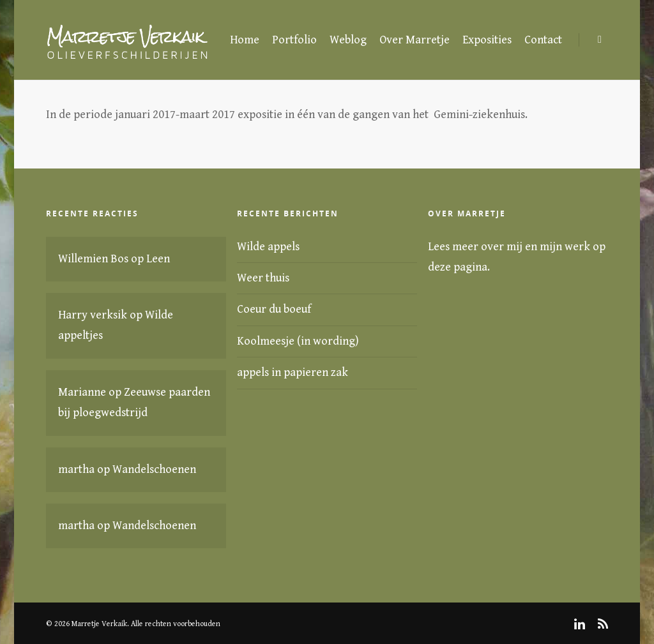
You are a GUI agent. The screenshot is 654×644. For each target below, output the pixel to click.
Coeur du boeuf (274, 309)
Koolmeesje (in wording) (298, 341)
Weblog (348, 40)
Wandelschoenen (154, 469)
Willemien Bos (93, 259)
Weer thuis (263, 278)
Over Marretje (414, 40)
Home (245, 40)
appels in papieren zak (293, 372)
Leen (158, 259)
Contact (543, 40)
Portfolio (294, 40)
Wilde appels (268, 247)
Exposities (487, 40)
